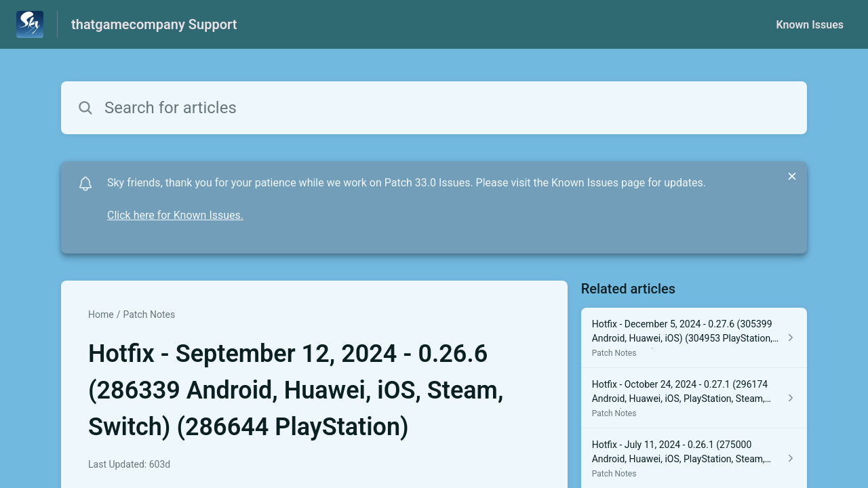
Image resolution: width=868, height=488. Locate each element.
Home (101, 314)
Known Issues (810, 25)
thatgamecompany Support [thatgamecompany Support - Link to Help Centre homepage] (154, 24)
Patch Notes (149, 314)
